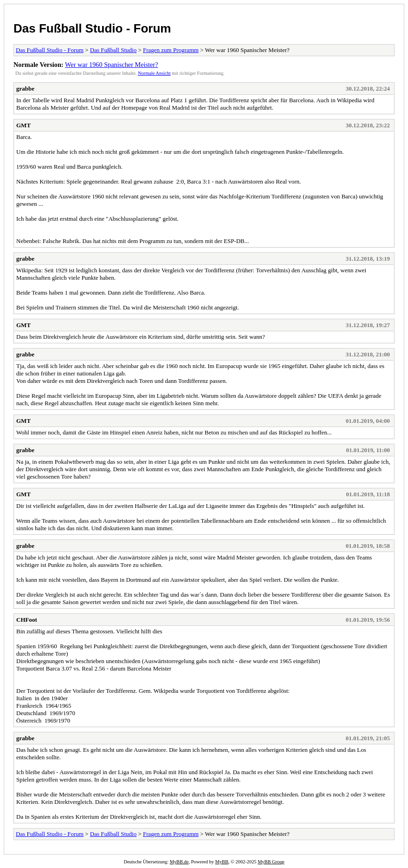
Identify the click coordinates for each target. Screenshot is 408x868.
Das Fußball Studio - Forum (92, 28)
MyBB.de (179, 862)
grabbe (25, 89)
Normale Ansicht (154, 73)
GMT (23, 125)
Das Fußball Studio (113, 50)
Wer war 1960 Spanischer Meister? (112, 65)
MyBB (222, 862)
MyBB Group (271, 862)
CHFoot (27, 620)
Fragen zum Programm (171, 50)
